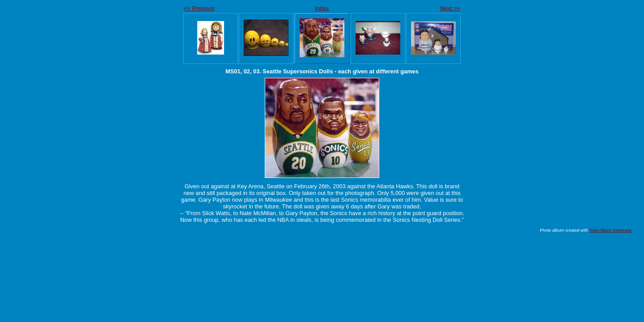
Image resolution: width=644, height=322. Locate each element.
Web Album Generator (611, 230)
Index (322, 8)
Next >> (450, 8)
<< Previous (199, 8)
